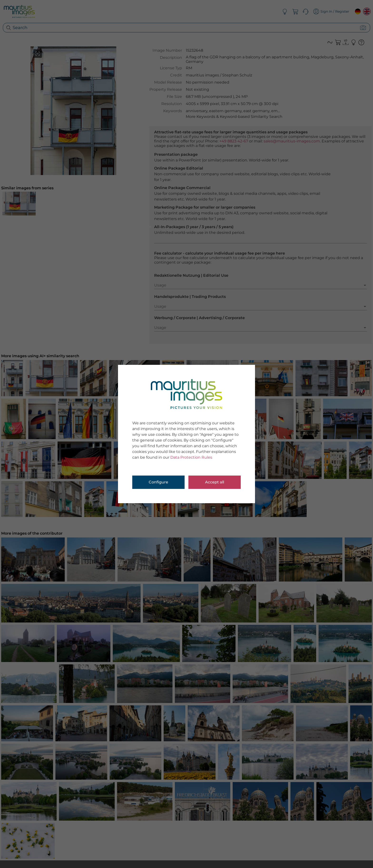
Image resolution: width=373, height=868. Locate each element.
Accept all (215, 482)
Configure (158, 482)
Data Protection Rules (191, 457)
